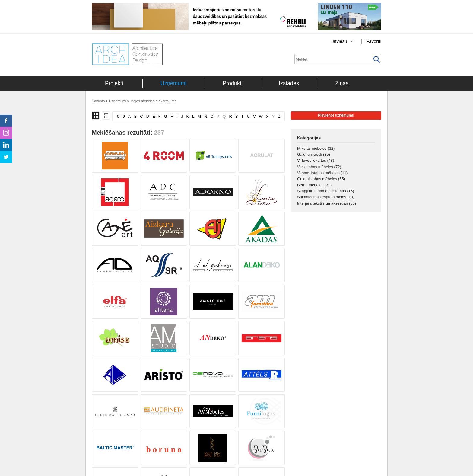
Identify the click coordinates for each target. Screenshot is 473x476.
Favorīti (374, 41)
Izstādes (289, 83)
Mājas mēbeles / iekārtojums (153, 101)
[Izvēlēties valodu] (334, 41)
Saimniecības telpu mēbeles (326, 197)
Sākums (98, 101)
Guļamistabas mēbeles (321, 179)
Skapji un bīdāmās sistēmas (326, 191)
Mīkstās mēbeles (316, 148)
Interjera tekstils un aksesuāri (327, 203)
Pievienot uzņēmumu (336, 115)
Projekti (114, 83)
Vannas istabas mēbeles (322, 173)
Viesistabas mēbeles (319, 167)
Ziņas (342, 83)
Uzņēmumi (173, 83)
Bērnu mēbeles (314, 185)
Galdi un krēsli (314, 154)
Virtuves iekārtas (316, 160)
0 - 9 (121, 116)
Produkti (233, 83)
